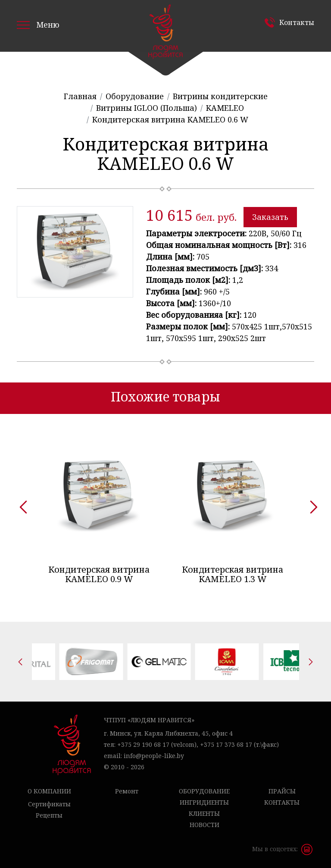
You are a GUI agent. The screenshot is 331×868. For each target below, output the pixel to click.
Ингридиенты (204, 802)
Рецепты (49, 815)
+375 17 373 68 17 (226, 744)
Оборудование (204, 791)
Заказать (270, 217)
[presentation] (20, 504)
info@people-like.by (154, 756)
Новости (205, 825)
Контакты (297, 22)
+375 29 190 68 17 (143, 744)
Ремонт (127, 791)
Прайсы (282, 791)
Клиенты (204, 813)
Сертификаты (49, 804)
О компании (49, 791)
